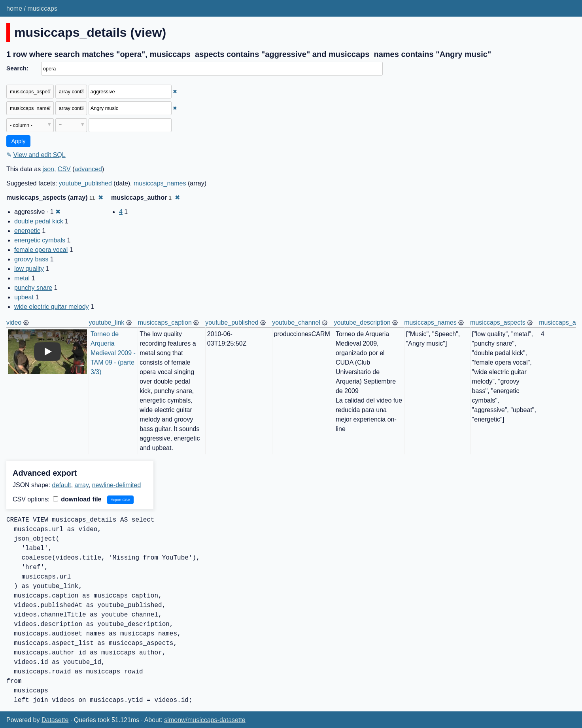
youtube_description (362, 322)
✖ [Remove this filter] (175, 92)
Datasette (55, 720)
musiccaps (42, 9)
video (14, 322)
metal (22, 278)
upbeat (24, 297)
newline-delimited (117, 485)
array (82, 485)
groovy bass (31, 259)
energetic (27, 231)
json (48, 169)
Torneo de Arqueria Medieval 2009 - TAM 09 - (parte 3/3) (114, 353)
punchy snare (33, 288)
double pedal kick (39, 221)
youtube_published (85, 183)
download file (77, 499)
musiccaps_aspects (498, 322)
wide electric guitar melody (52, 307)
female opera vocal (41, 250)
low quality (29, 269)
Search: (17, 68)
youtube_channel (296, 322)
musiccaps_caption (165, 322)
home (14, 9)
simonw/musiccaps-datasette (205, 720)
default (62, 485)
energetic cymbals (40, 240)
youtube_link (107, 322)
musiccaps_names (160, 183)
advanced (88, 169)
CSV (64, 169)
